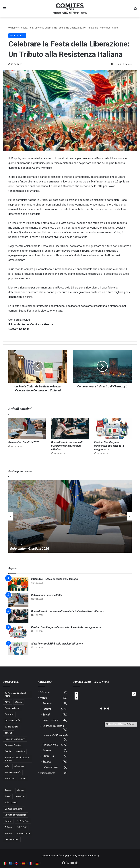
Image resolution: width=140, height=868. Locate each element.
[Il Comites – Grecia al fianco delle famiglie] (18, 584)
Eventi (46, 715)
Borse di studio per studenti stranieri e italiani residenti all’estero (67, 446)
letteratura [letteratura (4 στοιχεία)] (19, 766)
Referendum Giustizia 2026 (24, 442)
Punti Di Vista (36, 28)
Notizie (23, 28)
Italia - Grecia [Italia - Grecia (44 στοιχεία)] (11, 803)
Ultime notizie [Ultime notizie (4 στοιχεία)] (24, 834)
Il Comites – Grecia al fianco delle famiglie (55, 579)
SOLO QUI (48, 756)
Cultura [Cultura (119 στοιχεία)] (21, 790)
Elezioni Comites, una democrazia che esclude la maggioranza (109, 446)
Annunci (47, 703)
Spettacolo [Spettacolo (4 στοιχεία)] (10, 779)
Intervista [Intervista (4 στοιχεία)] (20, 751)
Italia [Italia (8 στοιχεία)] (7, 766)
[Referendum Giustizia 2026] (27, 428)
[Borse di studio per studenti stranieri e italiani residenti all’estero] (70, 428)
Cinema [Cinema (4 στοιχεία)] (19, 702)
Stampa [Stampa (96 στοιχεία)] (8, 834)
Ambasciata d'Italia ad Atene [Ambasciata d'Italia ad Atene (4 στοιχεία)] (15, 695)
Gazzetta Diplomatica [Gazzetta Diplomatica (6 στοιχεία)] (15, 739)
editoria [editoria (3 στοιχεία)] (8, 733)
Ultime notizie (50, 767)
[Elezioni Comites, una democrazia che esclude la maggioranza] (113, 428)
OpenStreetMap (116, 724)
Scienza (47, 750)
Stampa (47, 762)
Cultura (47, 709)
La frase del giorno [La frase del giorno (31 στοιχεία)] (14, 809)
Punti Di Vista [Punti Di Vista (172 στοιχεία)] (23, 821)
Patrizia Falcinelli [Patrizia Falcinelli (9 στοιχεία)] (13, 773)
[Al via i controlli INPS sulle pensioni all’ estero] (18, 649)
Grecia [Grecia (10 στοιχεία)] (8, 751)
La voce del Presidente (55, 735)
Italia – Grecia (51, 720)
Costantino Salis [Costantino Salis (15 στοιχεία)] (12, 721)
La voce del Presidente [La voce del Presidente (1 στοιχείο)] (15, 815)
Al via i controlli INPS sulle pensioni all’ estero (57, 644)
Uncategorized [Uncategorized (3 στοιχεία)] (12, 840)
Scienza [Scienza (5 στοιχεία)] (8, 827)
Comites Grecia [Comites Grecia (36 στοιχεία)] (12, 708)
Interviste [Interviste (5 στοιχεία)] (20, 796)
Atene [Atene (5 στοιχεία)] (7, 702)
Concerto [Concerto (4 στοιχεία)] (9, 714)
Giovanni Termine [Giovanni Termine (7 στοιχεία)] (13, 745)
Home (13, 28)
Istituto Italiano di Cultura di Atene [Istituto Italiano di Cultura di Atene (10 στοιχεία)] (17, 759)
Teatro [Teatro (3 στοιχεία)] (23, 779)
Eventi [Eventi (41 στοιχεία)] (8, 796)
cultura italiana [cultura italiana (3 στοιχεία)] (12, 727)
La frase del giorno (53, 726)
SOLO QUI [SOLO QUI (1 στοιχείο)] (22, 827)
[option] (70, 516)
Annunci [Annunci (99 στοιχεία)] (8, 790)
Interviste (45, 692)
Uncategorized (48, 773)
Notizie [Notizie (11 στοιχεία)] (8, 821)
